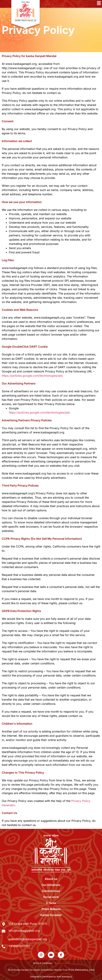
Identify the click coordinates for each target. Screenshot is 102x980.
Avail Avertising (64, 977)
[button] (76, 4)
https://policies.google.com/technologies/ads (32, 376)
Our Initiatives (51, 885)
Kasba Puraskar (51, 915)
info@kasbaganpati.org (24, 931)
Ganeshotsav (51, 891)
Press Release (51, 909)
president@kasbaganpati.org (28, 939)
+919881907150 (19, 946)
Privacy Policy (62, 963)
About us (51, 879)
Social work (51, 897)
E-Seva (51, 903)
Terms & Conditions (42, 963)
